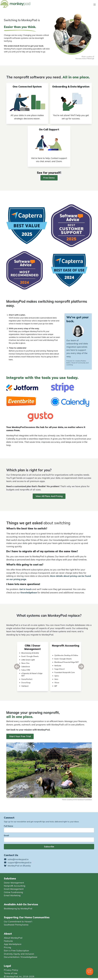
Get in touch (25, 589)
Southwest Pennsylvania (16, 925)
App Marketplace (13, 944)
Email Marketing (12, 895)
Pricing (7, 947)
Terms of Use (11, 973)
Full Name (9, 826)
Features (8, 941)
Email (6, 835)
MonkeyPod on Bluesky (17, 866)
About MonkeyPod (13, 938)
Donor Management (14, 883)
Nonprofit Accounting (15, 886)
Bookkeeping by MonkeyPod (18, 908)
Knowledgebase (29, 592)
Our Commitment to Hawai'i (18, 921)
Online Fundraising (13, 892)
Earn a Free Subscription (16, 950)
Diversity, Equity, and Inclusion (19, 954)
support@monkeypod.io (18, 862)
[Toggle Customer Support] (89, 971)
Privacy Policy (11, 970)
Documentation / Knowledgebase (21, 957)
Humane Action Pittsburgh (85, 59)
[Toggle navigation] (95, 4)
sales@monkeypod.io (16, 859)
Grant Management (14, 889)
